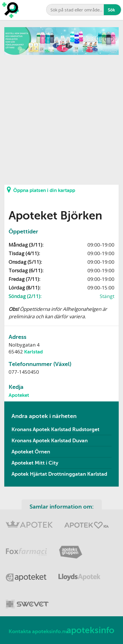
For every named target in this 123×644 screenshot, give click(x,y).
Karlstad (33, 352)
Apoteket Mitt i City (35, 463)
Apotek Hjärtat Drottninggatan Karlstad (59, 474)
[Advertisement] (61, 116)
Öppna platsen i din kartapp (41, 190)
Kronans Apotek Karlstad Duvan (50, 441)
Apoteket (19, 395)
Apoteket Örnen (31, 452)
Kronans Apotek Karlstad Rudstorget (55, 429)
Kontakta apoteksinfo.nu (39, 631)
